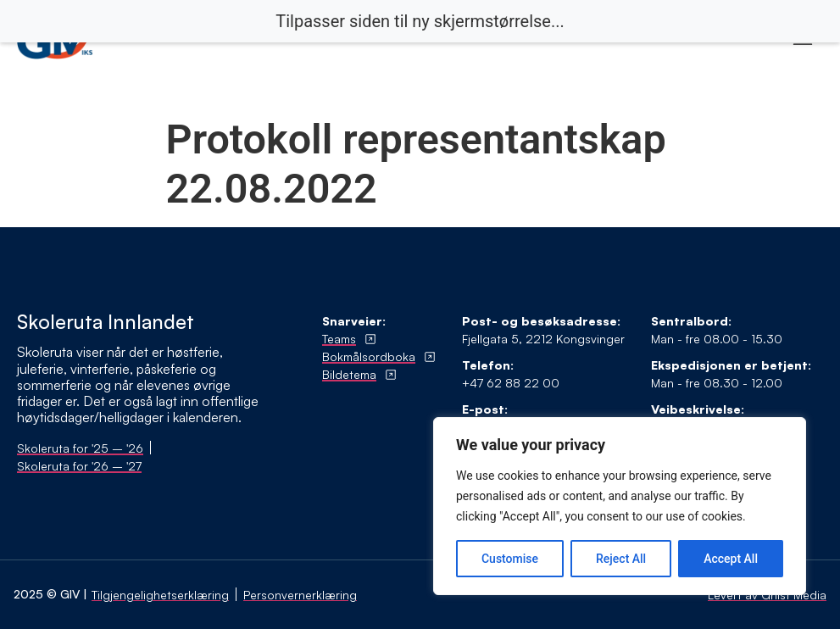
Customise (510, 559)
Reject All (621, 559)
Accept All (731, 559)
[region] (620, 506)
